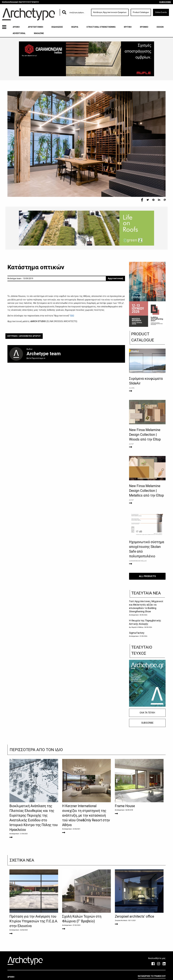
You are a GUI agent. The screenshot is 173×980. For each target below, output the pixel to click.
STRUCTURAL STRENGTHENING (101, 27)
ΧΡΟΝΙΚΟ (144, 27)
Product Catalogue (141, 12)
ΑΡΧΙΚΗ (16, 27)
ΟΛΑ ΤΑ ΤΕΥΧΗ (147, 713)
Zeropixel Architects (121, 921)
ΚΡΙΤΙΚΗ (128, 27)
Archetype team (134, 615)
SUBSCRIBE (165, 2)
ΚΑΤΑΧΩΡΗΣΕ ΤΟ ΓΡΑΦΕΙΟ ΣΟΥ (152, 976)
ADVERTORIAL (19, 33)
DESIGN (160, 27)
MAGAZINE (39, 33)
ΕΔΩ (72, 316)
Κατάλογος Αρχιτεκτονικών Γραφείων (110, 12)
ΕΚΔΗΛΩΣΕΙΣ (57, 27)
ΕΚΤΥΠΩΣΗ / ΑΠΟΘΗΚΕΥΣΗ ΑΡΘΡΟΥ (24, 336)
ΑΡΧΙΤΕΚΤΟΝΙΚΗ (36, 27)
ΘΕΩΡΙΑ (75, 27)
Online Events (161, 12)
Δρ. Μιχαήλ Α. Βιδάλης (136, 627)
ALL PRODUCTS (147, 576)
